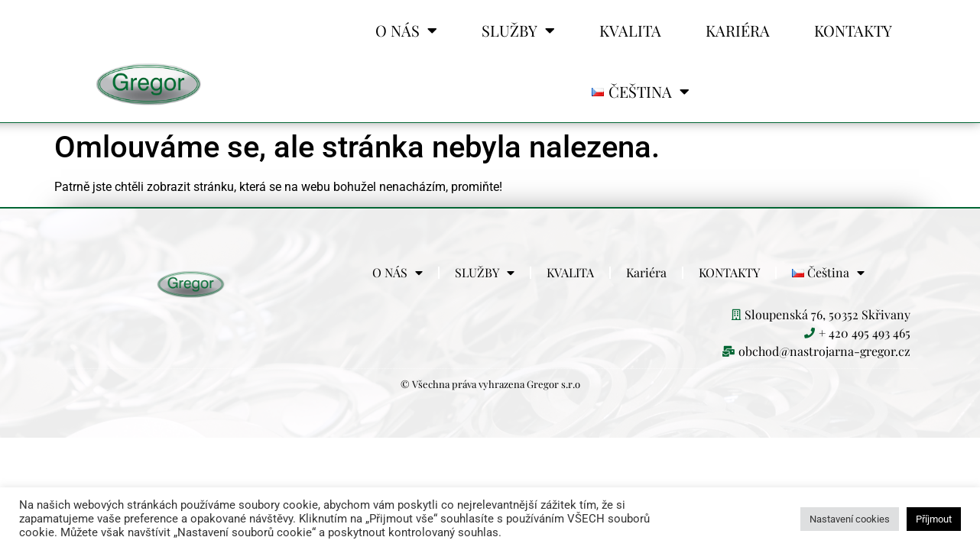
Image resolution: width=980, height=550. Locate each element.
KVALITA (630, 30)
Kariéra (738, 30)
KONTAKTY (853, 30)
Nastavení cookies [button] (850, 519)
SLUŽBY (518, 31)
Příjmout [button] (934, 519)
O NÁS (406, 31)
